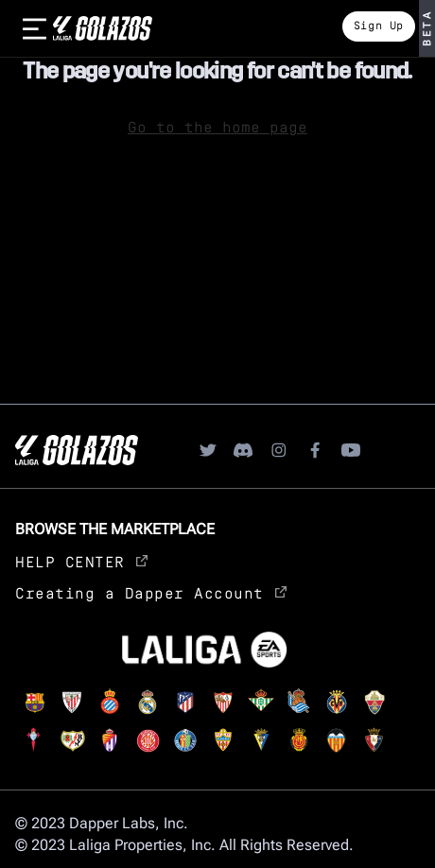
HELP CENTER (81, 561)
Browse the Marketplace (115, 529)
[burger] (34, 28)
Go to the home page (217, 126)
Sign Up (379, 25)
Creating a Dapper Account (151, 592)
